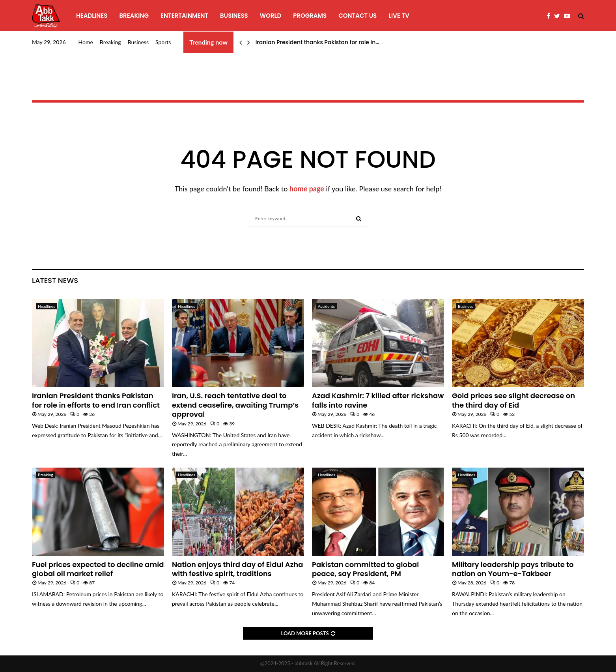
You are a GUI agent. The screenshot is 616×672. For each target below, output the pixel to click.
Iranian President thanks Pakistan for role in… (317, 42)
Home (86, 42)
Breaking (134, 16)
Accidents (326, 306)
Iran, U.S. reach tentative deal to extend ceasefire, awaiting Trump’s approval (235, 405)
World (271, 16)
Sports (163, 42)
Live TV (399, 16)
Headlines (92, 16)
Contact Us (357, 16)
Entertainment (184, 16)
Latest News (55, 280)
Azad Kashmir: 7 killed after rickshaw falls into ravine (378, 400)
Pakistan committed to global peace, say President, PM (365, 569)
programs (310, 16)
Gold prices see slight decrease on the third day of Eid (513, 400)
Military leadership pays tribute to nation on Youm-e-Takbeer (513, 569)
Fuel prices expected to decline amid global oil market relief (98, 569)
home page (307, 189)
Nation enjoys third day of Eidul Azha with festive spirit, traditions (237, 569)
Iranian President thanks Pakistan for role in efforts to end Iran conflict (96, 400)
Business (234, 16)
